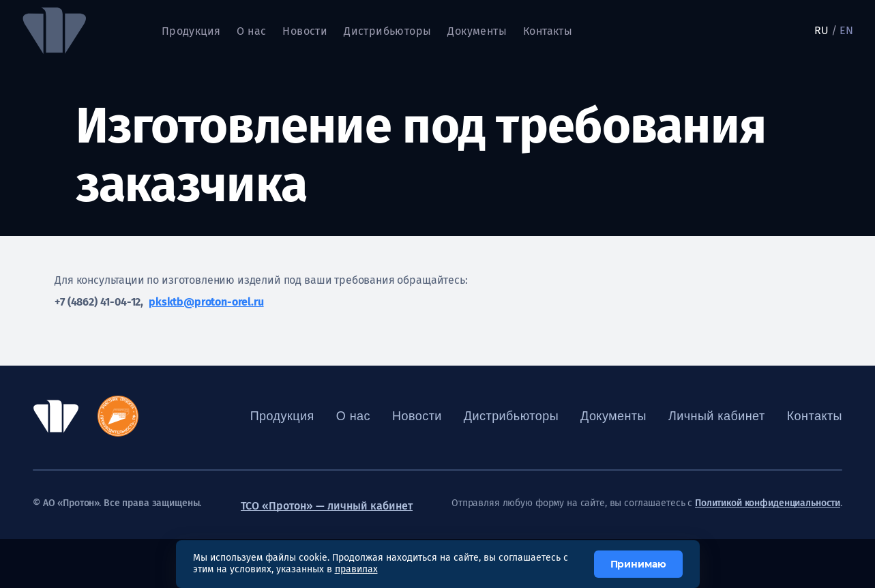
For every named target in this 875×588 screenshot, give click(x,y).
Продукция (191, 31)
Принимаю (638, 564)
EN (846, 30)
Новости (305, 31)
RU (821, 30)
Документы (477, 31)
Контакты (548, 31)
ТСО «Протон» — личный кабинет (327, 506)
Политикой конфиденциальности (768, 503)
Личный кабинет (717, 416)
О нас (251, 31)
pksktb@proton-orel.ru (206, 302)
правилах (356, 569)
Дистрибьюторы (387, 31)
